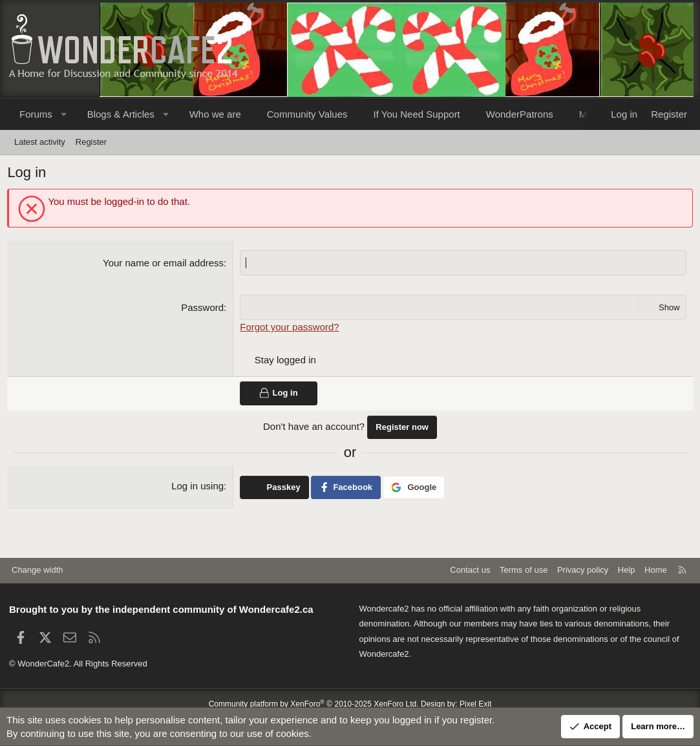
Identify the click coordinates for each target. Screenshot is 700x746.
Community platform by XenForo (314, 704)
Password (203, 309)
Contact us (470, 570)
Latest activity (40, 142)
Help (627, 570)
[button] (64, 114)
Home (656, 570)
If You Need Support (417, 114)
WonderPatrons (520, 114)
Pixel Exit (475, 704)
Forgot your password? (290, 329)
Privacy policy (583, 570)
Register (91, 142)
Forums (36, 114)
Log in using (198, 487)
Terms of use (524, 570)
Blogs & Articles (121, 114)
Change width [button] (37, 570)
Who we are (215, 114)
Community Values (307, 114)
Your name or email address (164, 265)
